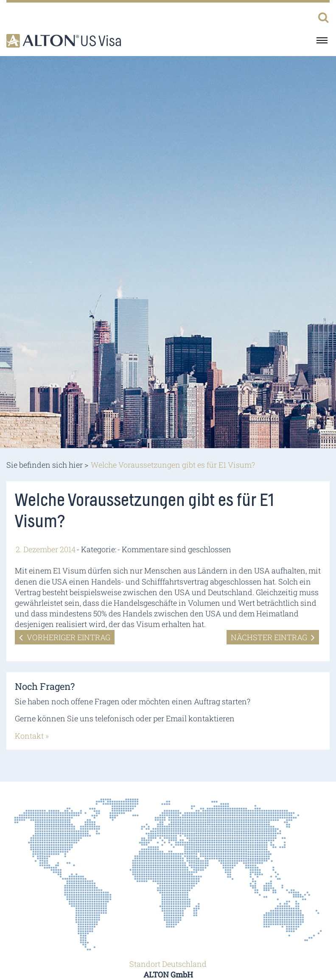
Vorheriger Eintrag (65, 637)
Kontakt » (32, 736)
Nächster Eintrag (273, 637)
